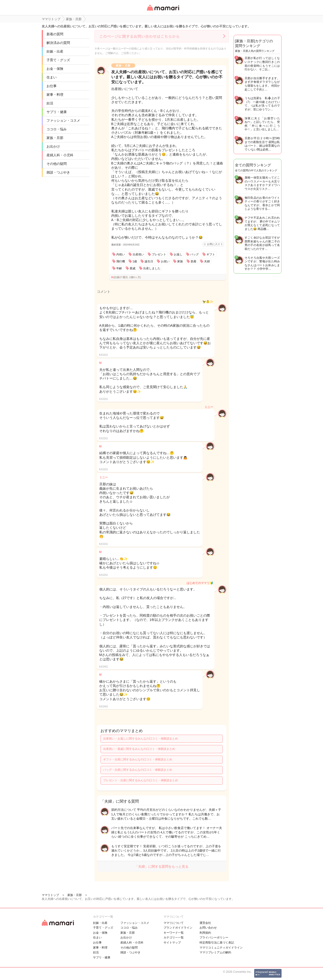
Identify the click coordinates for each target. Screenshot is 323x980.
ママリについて (174, 923)
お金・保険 (55, 69)
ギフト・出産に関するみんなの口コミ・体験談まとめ (138, 759)
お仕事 (52, 86)
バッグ (194, 254)
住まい (52, 77)
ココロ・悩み (57, 129)
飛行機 (121, 261)
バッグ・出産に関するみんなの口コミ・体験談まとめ (138, 770)
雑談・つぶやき (58, 172)
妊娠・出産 (55, 51)
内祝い (121, 254)
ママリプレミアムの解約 (215, 952)
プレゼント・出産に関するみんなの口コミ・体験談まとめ (141, 780)
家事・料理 (55, 95)
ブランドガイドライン (178, 928)
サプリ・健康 (57, 112)
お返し (178, 254)
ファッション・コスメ (63, 120)
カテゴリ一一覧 (174, 938)
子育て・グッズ (58, 60)
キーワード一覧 (174, 933)
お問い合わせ (208, 928)
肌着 (194, 261)
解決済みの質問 (58, 43)
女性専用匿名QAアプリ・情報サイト (163, 11)
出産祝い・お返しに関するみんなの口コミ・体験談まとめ (141, 739)
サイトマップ (172, 943)
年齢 (119, 268)
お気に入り (215, 244)
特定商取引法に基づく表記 (217, 943)
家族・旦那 (55, 138)
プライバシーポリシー (214, 938)
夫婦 (207, 261)
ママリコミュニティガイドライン (221, 948)
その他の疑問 (57, 164)
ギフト (211, 254)
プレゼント (159, 254)
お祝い (165, 261)
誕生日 (149, 261)
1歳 (135, 261)
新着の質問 (55, 34)
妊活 (50, 103)
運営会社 (205, 923)
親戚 (133, 268)
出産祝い (138, 254)
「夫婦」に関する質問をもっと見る (162, 866)
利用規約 (205, 933)
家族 (180, 261)
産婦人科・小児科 (60, 155)
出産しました (152, 268)
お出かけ (53, 146)
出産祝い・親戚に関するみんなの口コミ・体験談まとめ (139, 749)
